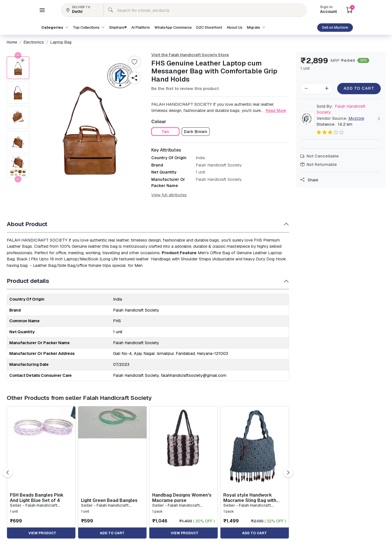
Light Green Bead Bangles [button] (109, 500)
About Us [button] (235, 27)
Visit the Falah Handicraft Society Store (190, 55)
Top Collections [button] (89, 27)
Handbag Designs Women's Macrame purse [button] (182, 498)
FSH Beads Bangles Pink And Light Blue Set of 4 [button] (37, 498)
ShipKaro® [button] (118, 27)
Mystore (356, 118)
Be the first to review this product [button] (185, 89)
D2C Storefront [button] (209, 27)
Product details (28, 281)
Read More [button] (276, 110)
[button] (42, 10)
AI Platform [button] (141, 27)
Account (328, 10)
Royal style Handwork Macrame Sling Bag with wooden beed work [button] (250, 498)
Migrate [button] (256, 27)
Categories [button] (55, 27)
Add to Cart (359, 88)
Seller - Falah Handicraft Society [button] (34, 505)
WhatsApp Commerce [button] (173, 27)
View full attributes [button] (169, 195)
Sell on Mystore (335, 27)
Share (309, 180)
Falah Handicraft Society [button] (341, 109)
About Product (27, 224)
